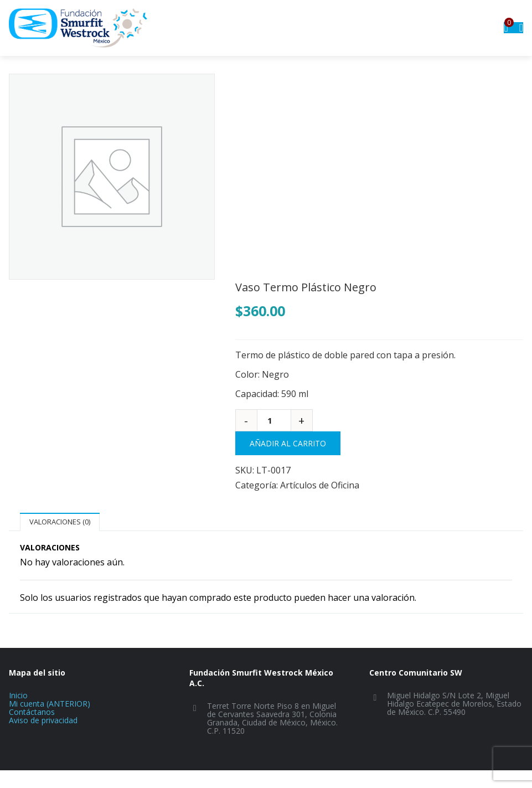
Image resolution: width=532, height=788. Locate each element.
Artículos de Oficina (320, 485)
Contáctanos (32, 712)
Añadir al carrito (288, 443)
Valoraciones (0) (60, 522)
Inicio (18, 695)
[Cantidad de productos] (274, 420)
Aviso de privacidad (43, 720)
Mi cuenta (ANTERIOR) (50, 704)
